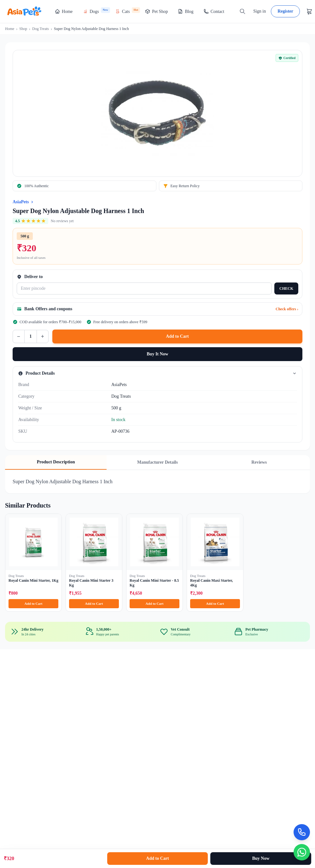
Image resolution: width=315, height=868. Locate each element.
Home (64, 11)
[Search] (242, 11)
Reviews (259, 462)
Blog (186, 11)
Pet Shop (156, 11)
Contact (214, 11)
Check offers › (287, 309)
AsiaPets (21, 202)
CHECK (286, 288)
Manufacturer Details (157, 462)
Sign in (260, 11)
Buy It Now (157, 354)
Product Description (56, 462)
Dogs (96, 11)
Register (285, 11)
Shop (23, 29)
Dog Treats (41, 29)
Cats (128, 11)
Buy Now (261, 858)
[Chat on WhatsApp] (301, 852)
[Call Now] (301, 830)
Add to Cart (177, 336)
